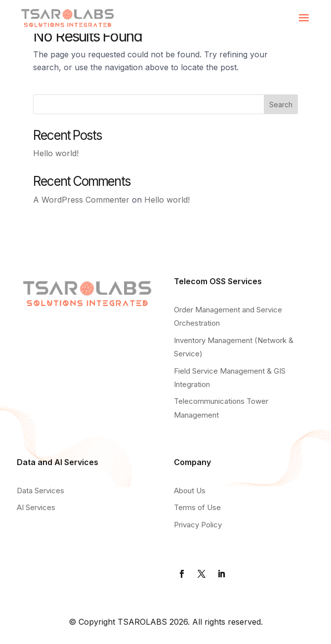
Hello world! (56, 153)
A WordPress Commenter (81, 200)
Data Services (41, 491)
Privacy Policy (198, 525)
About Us (190, 491)
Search (281, 105)
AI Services (36, 507)
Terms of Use (197, 507)
